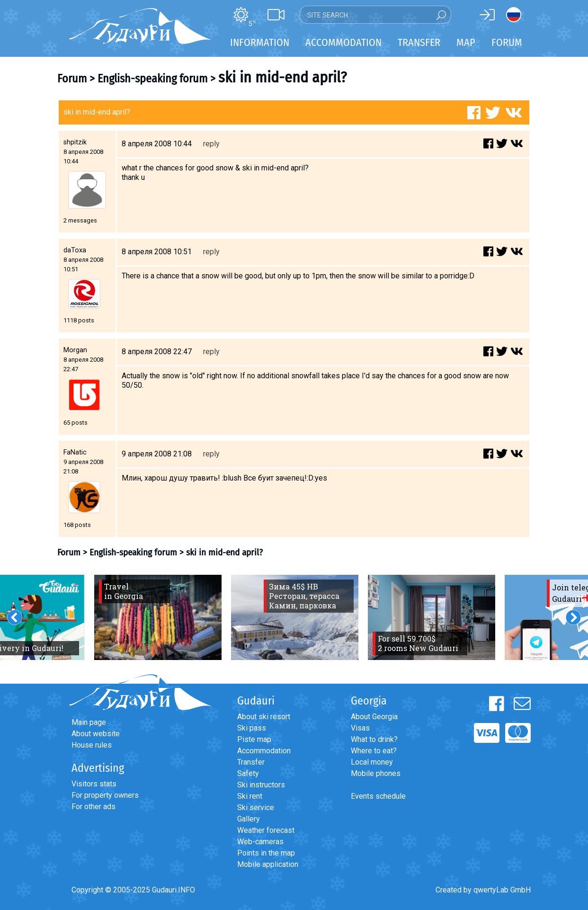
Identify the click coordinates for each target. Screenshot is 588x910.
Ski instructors (261, 785)
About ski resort (264, 717)
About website (96, 734)
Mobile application (268, 864)
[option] (158, 617)
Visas (360, 728)
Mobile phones (376, 773)
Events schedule (378, 796)
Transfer (251, 762)
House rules (92, 745)
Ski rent (250, 796)
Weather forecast (266, 830)
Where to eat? (374, 751)
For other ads (94, 807)
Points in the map (266, 853)
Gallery (249, 819)
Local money (372, 762)
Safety (248, 773)
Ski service (256, 807)
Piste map (254, 739)
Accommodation (264, 751)
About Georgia (374, 717)
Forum (507, 42)
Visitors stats (94, 784)
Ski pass (252, 728)
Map (466, 42)
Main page (89, 722)
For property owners (105, 795)
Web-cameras (260, 842)
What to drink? (374, 739)
